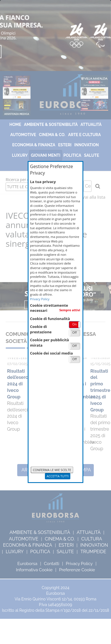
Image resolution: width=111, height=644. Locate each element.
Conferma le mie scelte (52, 470)
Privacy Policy (40, 299)
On (74, 324)
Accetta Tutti (58, 476)
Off (75, 332)
